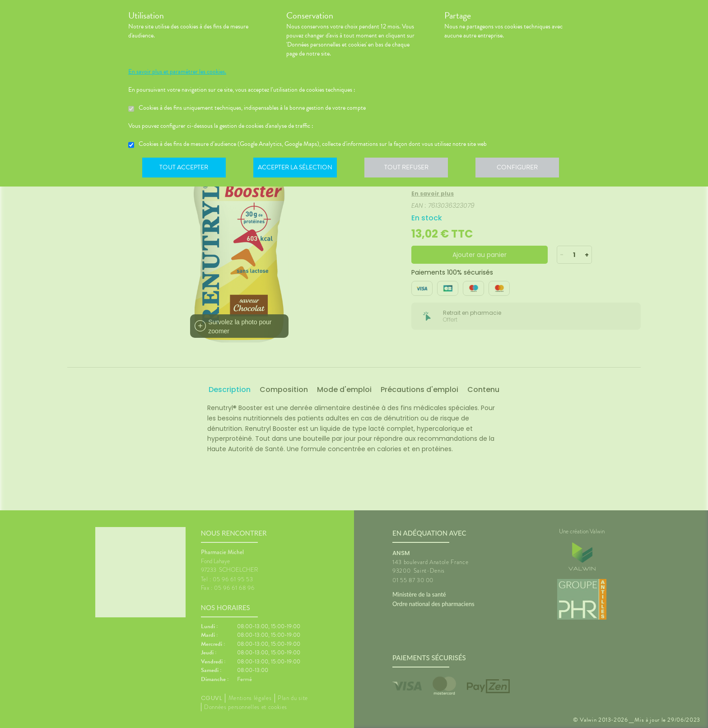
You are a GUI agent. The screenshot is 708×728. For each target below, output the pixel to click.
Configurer (523, 169)
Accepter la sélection (298, 169)
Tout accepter (185, 169)
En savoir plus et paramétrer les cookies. (177, 72)
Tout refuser (411, 169)
